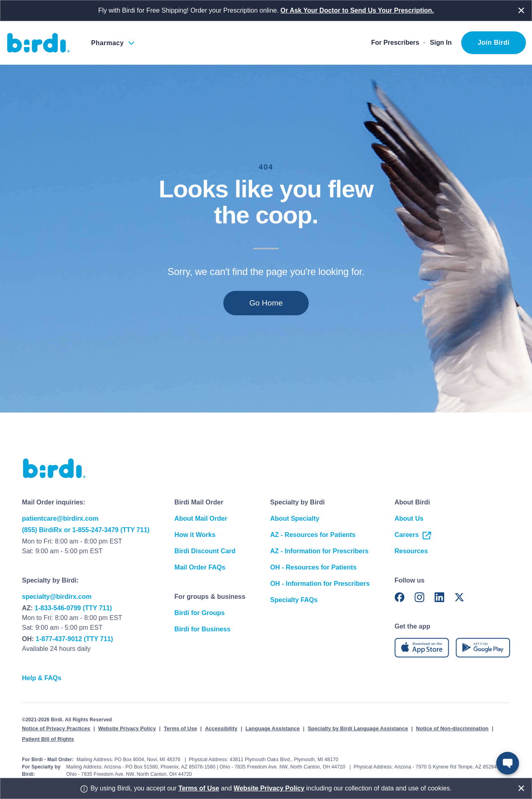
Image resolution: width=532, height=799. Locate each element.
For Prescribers (395, 43)
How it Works (195, 535)
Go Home (266, 303)
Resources (411, 551)
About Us (409, 518)
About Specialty (295, 518)
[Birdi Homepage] (39, 43)
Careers (413, 535)
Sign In (441, 43)
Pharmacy (107, 43)
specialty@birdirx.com (57, 597)
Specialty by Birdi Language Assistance (358, 728)
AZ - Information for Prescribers (319, 551)
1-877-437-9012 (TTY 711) (74, 639)
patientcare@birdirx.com (60, 518)
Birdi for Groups (200, 613)
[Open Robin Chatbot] (508, 763)
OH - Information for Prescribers (320, 584)
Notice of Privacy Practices (56, 728)
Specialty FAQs (294, 600)
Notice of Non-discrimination (452, 728)
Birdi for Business (203, 629)
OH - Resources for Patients (313, 567)
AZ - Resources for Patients (313, 535)
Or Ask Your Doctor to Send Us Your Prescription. (357, 10)
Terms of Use (181, 728)
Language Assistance (273, 728)
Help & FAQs (42, 678)
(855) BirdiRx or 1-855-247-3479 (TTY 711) (86, 530)
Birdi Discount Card (205, 551)
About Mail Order (201, 518)
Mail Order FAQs (200, 567)
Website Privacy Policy (127, 728)
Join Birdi (494, 43)
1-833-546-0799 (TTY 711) (73, 608)
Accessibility (221, 728)
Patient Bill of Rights (48, 739)
